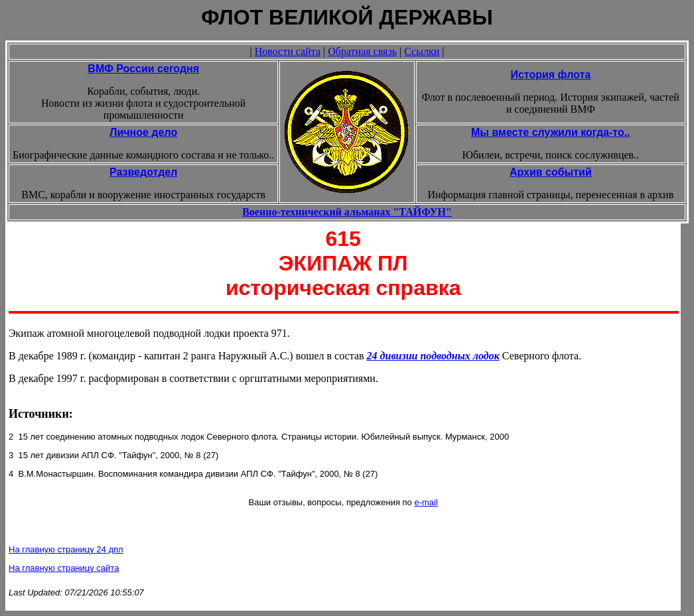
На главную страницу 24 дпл (66, 549)
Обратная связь (362, 51)
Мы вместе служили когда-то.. (551, 132)
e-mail (426, 502)
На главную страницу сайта (64, 568)
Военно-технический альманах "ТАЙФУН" (347, 212)
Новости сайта (288, 51)
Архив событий (551, 172)
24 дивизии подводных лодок (433, 356)
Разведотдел (143, 172)
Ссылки (422, 51)
